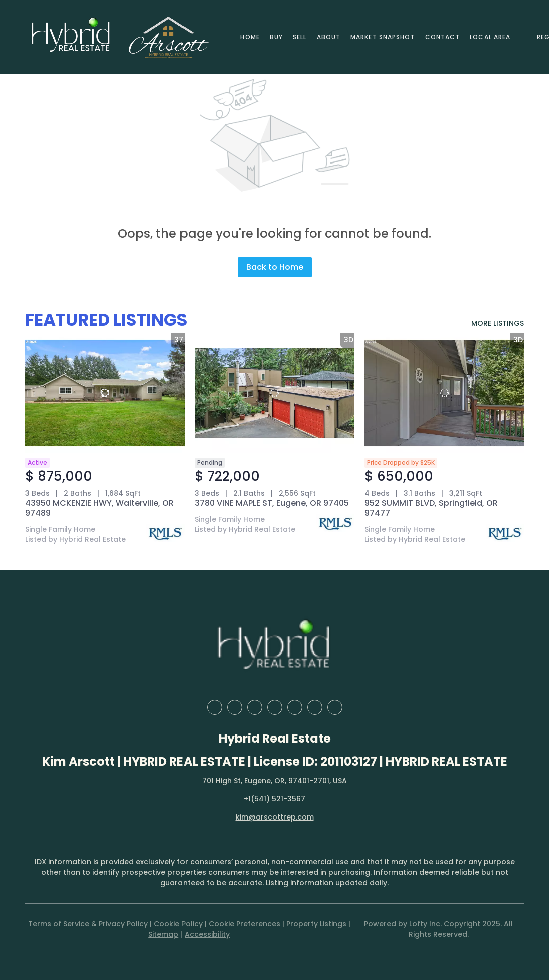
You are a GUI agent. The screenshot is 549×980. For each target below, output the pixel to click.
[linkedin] (235, 707)
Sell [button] (300, 37)
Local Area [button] (490, 37)
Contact (443, 37)
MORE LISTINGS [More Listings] (498, 323)
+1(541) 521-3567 (274, 799)
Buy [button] (276, 37)
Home (250, 37)
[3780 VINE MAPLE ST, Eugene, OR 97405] (274, 393)
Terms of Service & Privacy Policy (88, 924)
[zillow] (255, 707)
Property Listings (316, 924)
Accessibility (207, 934)
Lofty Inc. (425, 924)
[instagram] (295, 707)
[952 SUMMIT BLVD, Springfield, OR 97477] (444, 393)
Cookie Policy (178, 924)
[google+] (335, 707)
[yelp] (275, 707)
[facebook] (215, 707)
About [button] (329, 37)
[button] (71, 37)
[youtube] (315, 707)
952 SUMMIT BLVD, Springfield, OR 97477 (431, 508)
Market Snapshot (383, 37)
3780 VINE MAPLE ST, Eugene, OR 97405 (272, 503)
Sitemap (163, 934)
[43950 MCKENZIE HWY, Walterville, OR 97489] (105, 393)
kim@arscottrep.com (275, 817)
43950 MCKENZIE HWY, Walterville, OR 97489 (100, 508)
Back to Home (275, 267)
